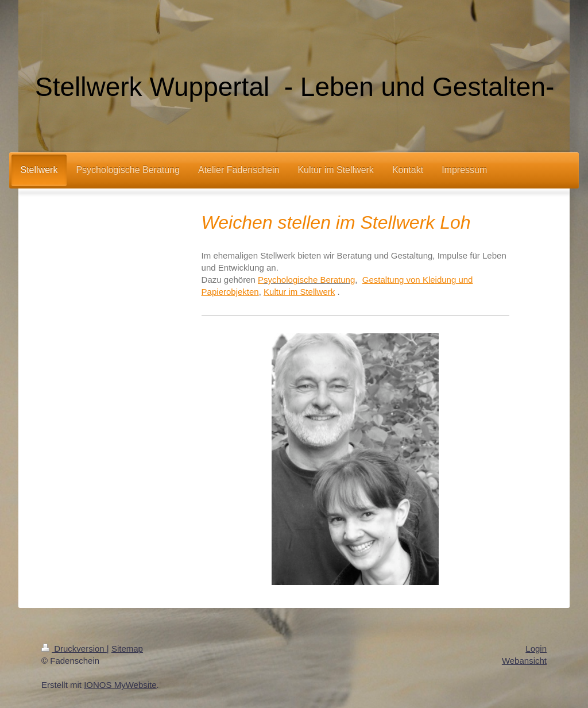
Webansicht (524, 661)
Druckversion (74, 649)
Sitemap (127, 649)
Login (536, 649)
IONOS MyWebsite (120, 685)
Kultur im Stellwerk (299, 292)
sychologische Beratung (309, 280)
